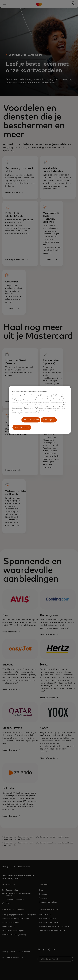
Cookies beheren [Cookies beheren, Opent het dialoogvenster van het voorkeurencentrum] (22, 427)
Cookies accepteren (31, 420)
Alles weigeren (49, 420)
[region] (40, 410)
